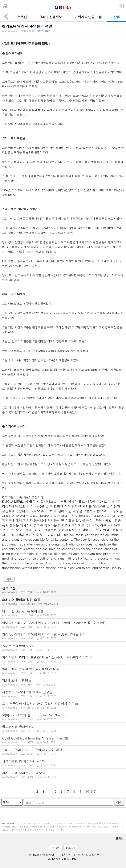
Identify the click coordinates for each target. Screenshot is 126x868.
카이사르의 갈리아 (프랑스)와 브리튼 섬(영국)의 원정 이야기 (63, 659)
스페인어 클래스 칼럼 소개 (63, 601)
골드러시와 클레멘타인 (63, 728)
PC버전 (70, 848)
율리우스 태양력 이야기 (63, 648)
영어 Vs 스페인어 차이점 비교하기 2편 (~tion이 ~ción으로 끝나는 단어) (63, 624)
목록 (9, 579)
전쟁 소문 (63, 590)
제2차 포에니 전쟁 (63, 682)
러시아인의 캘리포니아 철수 (63, 775)
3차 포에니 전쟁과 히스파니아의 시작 (63, 671)
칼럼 (117, 17)
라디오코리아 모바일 (41, 855)
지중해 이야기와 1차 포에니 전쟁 (63, 694)
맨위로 (118, 838)
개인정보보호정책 (89, 855)
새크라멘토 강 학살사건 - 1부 (63, 763)
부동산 (22, 17)
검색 (119, 802)
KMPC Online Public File (62, 859)
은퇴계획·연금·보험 (88, 17)
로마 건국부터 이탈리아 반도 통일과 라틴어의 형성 (63, 705)
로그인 (56, 848)
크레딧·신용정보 (50, 17)
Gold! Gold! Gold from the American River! (63, 740)
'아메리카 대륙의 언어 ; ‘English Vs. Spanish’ (63, 717)
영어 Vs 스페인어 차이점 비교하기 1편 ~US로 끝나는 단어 (63, 636)
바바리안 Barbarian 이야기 (63, 613)
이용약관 (66, 855)
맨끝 (94, 791)
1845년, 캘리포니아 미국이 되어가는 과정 (63, 751)
